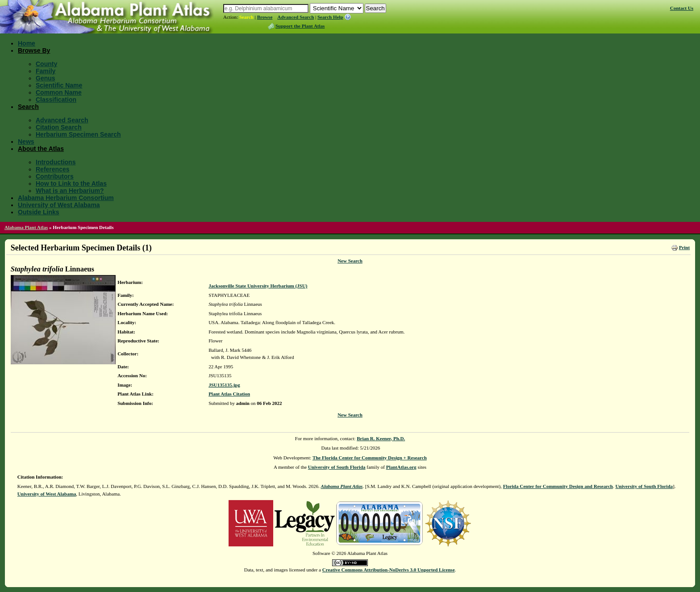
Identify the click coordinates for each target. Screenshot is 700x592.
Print (684, 247)
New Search (350, 261)
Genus (46, 78)
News (26, 142)
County (46, 64)
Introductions (56, 162)
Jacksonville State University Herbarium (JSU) (258, 286)
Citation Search (59, 127)
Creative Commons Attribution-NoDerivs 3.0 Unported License (389, 570)
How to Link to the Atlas (71, 183)
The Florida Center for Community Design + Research (370, 458)
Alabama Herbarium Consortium (66, 198)
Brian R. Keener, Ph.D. (381, 438)
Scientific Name (59, 85)
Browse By (34, 50)
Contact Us (682, 8)
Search (246, 17)
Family (46, 71)
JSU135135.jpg (224, 385)
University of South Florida (337, 467)
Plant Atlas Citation (229, 394)
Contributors (55, 176)
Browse (265, 17)
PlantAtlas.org (401, 467)
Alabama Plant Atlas (26, 227)
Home (27, 43)
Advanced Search (296, 17)
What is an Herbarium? (70, 191)
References (53, 169)
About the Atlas (41, 149)
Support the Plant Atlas (300, 26)
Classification (56, 100)
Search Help (330, 17)
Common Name (59, 92)
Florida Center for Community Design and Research (558, 486)
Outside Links (39, 212)
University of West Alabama (59, 205)
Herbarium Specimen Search (78, 134)
